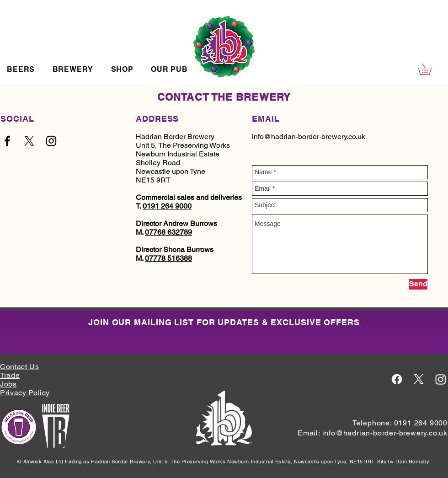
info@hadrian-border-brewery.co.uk (309, 137)
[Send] (418, 284)
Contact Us (19, 367)
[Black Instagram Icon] (51, 141)
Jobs (8, 384)
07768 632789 (168, 232)
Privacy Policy (25, 393)
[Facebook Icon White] (397, 379)
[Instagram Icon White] (441, 379)
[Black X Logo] (29, 141)
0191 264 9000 (167, 206)
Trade (10, 375)
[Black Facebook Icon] (7, 141)
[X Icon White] (419, 379)
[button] (21, 69)
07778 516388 (168, 258)
